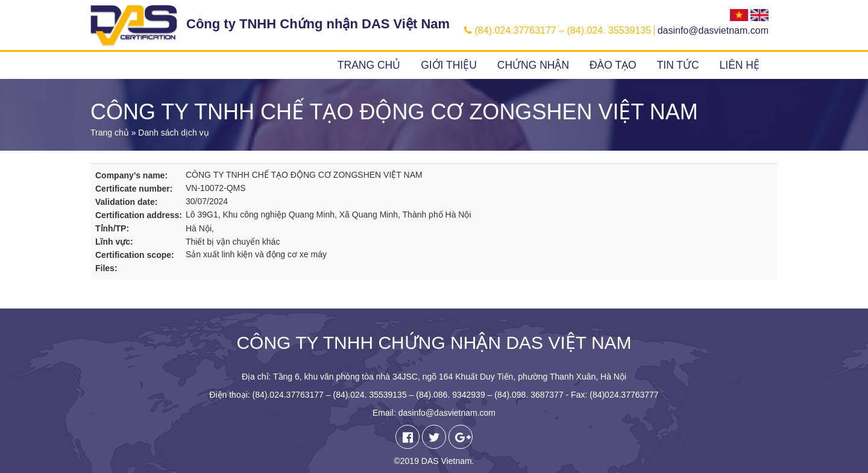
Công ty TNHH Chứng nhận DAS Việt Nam (318, 24)
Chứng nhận (533, 65)
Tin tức (678, 65)
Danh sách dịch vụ (173, 133)
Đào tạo (613, 65)
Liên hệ (740, 65)
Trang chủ (369, 65)
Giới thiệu (449, 65)
